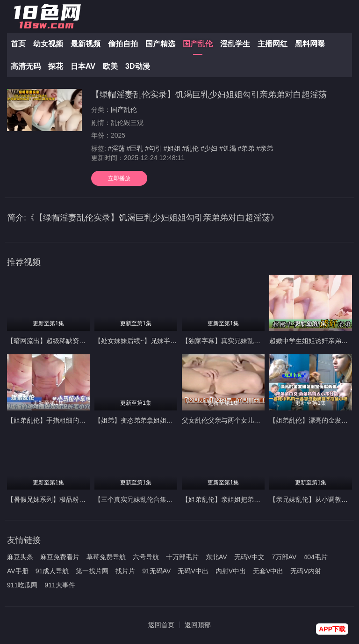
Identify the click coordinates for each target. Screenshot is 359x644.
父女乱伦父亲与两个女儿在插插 (228, 420)
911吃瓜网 (22, 585)
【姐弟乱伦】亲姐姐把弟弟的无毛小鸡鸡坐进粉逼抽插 (260, 499)
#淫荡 (116, 148)
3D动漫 (137, 66)
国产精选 (160, 44)
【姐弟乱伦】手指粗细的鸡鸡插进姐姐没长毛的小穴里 (86, 420)
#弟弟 (246, 148)
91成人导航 (52, 571)
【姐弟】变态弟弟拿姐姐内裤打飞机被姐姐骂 (160, 420)
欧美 (110, 66)
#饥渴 (228, 148)
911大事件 (60, 585)
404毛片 (315, 557)
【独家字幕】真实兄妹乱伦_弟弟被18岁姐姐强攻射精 (259, 341)
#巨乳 (135, 148)
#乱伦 (191, 148)
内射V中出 (231, 571)
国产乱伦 (198, 44)
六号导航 (146, 557)
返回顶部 (198, 625)
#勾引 (153, 148)
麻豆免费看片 (60, 557)
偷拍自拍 (123, 44)
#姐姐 (172, 148)
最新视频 (86, 44)
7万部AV (284, 557)
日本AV (83, 66)
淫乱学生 (235, 44)
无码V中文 (249, 557)
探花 (56, 66)
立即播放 (119, 178)
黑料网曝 (310, 44)
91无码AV (156, 571)
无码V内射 (305, 571)
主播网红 (273, 44)
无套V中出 (268, 571)
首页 (18, 44)
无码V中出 (193, 571)
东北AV (216, 557)
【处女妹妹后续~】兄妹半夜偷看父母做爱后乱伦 (165, 341)
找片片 (125, 571)
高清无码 (26, 66)
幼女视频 (48, 44)
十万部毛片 (182, 557)
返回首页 (161, 625)
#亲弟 (265, 148)
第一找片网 (92, 571)
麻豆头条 (20, 557)
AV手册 (18, 571)
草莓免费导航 (106, 557)
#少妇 (209, 148)
